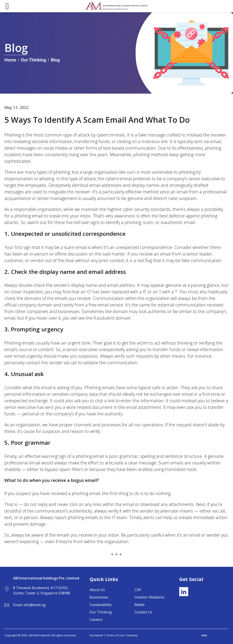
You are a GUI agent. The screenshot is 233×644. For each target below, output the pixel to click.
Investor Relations (149, 597)
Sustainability (101, 605)
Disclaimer (97, 635)
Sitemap (132, 635)
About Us (97, 590)
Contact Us (143, 612)
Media (139, 605)
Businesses (99, 597)
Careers (96, 619)
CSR (138, 590)
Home (10, 60)
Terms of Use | (116, 635)
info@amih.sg (35, 605)
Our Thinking (101, 612)
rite (204, 635)
